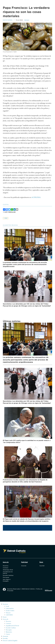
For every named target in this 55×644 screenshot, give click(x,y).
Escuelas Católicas (8, 576)
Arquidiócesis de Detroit (8, 573)
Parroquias (6, 578)
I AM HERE (9, 616)
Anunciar (24, 566)
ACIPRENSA (36, 197)
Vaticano (27, 20)
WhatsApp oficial (8, 570)
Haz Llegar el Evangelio (7, 581)
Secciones (6, 605)
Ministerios (9, 633)
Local (7, 607)
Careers (8, 635)
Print (6, 218)
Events (5, 618)
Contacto (6, 568)
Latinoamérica (10, 609)
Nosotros (6, 566)
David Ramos (8, 20)
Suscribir (42, 566)
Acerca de (6, 620)
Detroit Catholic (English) (10, 641)
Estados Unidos (10, 612)
